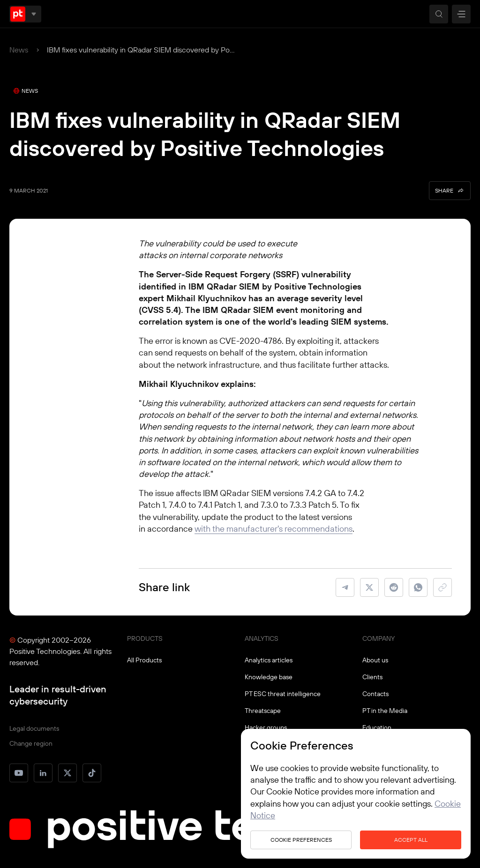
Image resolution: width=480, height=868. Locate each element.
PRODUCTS (145, 638)
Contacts (375, 694)
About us (375, 660)
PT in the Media (385, 711)
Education (377, 727)
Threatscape (263, 711)
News (19, 50)
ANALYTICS (262, 638)
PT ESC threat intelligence (283, 694)
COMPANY (379, 638)
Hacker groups (266, 727)
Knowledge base (269, 677)
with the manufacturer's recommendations (274, 529)
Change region (31, 743)
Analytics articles (269, 660)
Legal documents (34, 728)
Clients (372, 677)
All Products (144, 660)
